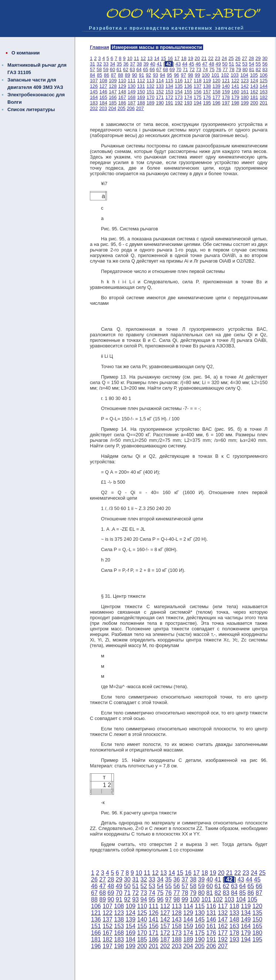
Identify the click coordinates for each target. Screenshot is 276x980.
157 (207, 92)
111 (132, 81)
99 (198, 75)
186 (122, 103)
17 (177, 58)
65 (145, 69)
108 (103, 81)
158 (216, 92)
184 (103, 103)
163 (264, 92)
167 (122, 97)
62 (126, 69)
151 (150, 92)
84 (92, 75)
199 (245, 103)
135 (179, 86)
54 (252, 64)
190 (160, 103)
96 (176, 75)
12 (143, 58)
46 (198, 64)
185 (113, 103)
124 (254, 81)
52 (238, 64)
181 (254, 97)
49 (218, 64)
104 (244, 75)
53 (245, 64)
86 (107, 75)
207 (140, 108)
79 (238, 69)
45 (191, 64)
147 (113, 92)
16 (170, 58)
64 (139, 69)
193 (188, 103)
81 (252, 69)
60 (112, 69)
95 (169, 75)
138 (207, 86)
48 (212, 64)
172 (169, 97)
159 (226, 92)
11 (137, 58)
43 (178, 64)
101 (216, 75)
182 (264, 97)
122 (235, 81)
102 (225, 75)
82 (258, 69)
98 (191, 75)
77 (225, 69)
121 (226, 81)
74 (205, 69)
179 (235, 97)
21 (204, 58)
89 (128, 75)
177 (216, 97)
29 (258, 58)
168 (132, 97)
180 (245, 97)
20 (197, 58)
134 (169, 86)
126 (94, 86)
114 (160, 81)
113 (150, 81)
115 (169, 81)
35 (119, 64)
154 (179, 92)
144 (264, 86)
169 (141, 97)
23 (218, 58)
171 (160, 97)
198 (235, 103)
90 (134, 75)
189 (150, 103)
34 (112, 64)
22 (211, 58)
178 (226, 97)
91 (141, 75)
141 (235, 86)
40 (152, 64)
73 (199, 69)
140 (226, 86)
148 (122, 92)
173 (179, 97)
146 (103, 92)
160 (235, 92)
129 (122, 86)
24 (224, 58)
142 (245, 86)
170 (150, 97)
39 (146, 64)
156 (197, 92)
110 (122, 81)
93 (155, 75)
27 (245, 58)
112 (141, 81)
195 (207, 103)
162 (254, 92)
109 (113, 81)
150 (141, 92)
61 (119, 69)
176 (207, 97)
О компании (26, 53)
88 (121, 75)
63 (132, 69)
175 (197, 97)
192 (179, 103)
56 (265, 64)
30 (265, 58)
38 (139, 64)
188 (141, 103)
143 (254, 86)
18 (184, 58)
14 (156, 58)
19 (191, 58)
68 (165, 69)
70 (179, 69)
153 (169, 92)
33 (106, 64)
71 (185, 69)
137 (197, 86)
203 (103, 108)
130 (132, 86)
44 (185, 64)
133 (160, 86)
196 (216, 103)
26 (238, 58)
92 (148, 75)
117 (188, 81)
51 (232, 64)
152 (160, 92)
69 (172, 69)
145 (94, 92)
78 (232, 69)
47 (205, 64)
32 (99, 64)
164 (94, 97)
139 (216, 86)
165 (103, 97)
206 (131, 108)
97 (184, 75)
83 (265, 69)
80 (245, 69)
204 (112, 108)
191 (169, 103)
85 (100, 75)
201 (264, 103)
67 (159, 69)
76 (219, 69)
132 (150, 86)
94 (162, 75)
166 (113, 97)
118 (197, 81)
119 (207, 81)
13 (150, 58)
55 (258, 64)
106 (264, 75)
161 (245, 92)
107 (94, 81)
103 (235, 75)
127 (103, 86)
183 (94, 103)
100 (206, 75)
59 (106, 69)
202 (94, 108)
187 (132, 103)
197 (226, 103)
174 (188, 97)
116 (179, 81)
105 (254, 75)
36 (126, 64)
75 (212, 69)
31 (92, 64)
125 (264, 81)
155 (188, 92)
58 (99, 69)
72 (192, 69)
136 (188, 86)
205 (122, 108)
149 (132, 92)
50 (225, 64)
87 (114, 75)
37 (132, 64)
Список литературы (31, 109)
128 (113, 86)
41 (159, 64)
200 (254, 103)
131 (141, 86)
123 (245, 81)
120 (216, 81)
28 (251, 58)
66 (152, 69)
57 (92, 69)
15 (164, 58)
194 (197, 103)
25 (231, 58)
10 (129, 58)
